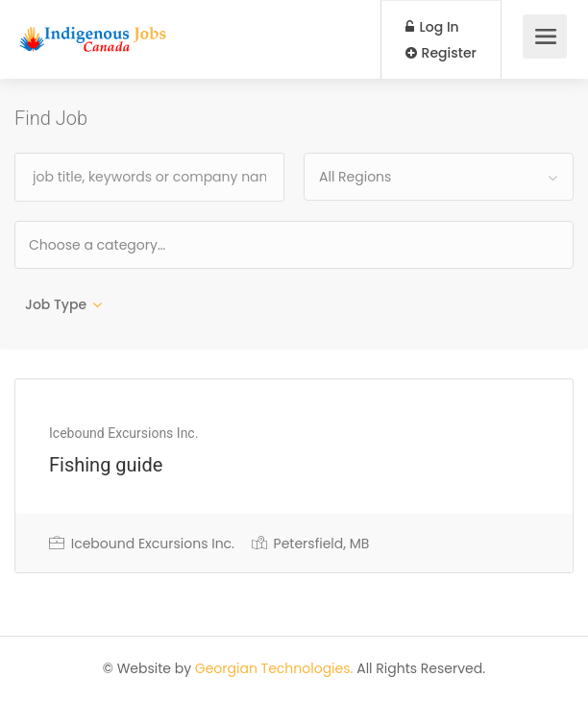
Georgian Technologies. (274, 668)
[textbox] (159, 244)
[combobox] (439, 177)
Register (441, 53)
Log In (432, 27)
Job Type (56, 304)
